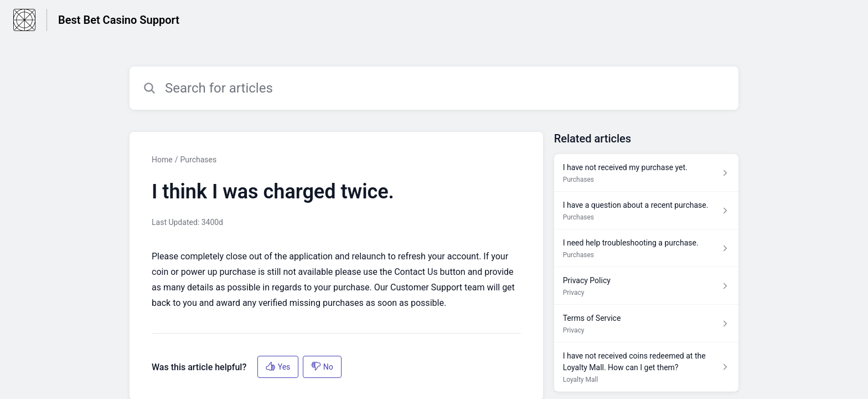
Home (162, 160)
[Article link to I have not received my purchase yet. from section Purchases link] (646, 173)
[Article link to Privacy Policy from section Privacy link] (646, 286)
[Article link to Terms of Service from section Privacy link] (646, 324)
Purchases (198, 160)
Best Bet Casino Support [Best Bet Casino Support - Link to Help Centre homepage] (119, 20)
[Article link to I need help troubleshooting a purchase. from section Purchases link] (646, 248)
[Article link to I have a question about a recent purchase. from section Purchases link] (646, 211)
